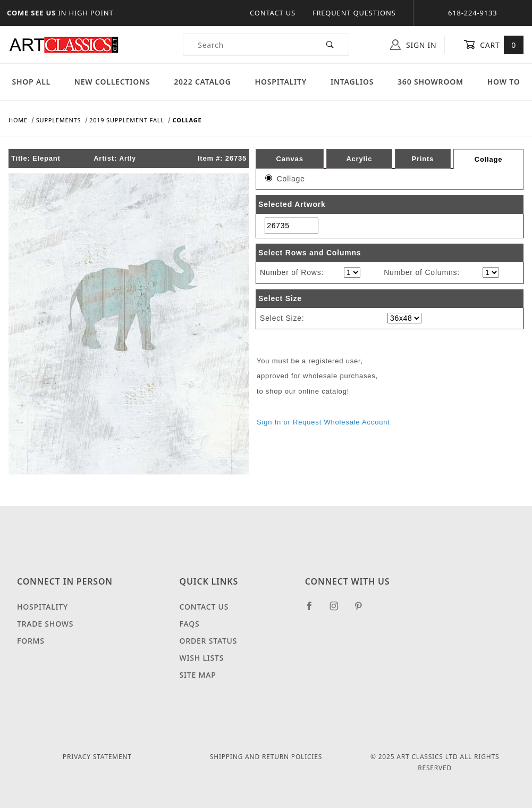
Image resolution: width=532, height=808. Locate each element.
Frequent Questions (354, 13)
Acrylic (359, 159)
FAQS (190, 624)
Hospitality (281, 82)
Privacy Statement (97, 757)
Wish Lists (202, 658)
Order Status (209, 641)
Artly (127, 159)
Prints (423, 159)
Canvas (290, 159)
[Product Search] (248, 45)
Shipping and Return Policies (266, 757)
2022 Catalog (202, 82)
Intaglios (352, 82)
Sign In (413, 45)
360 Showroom (430, 82)
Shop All (31, 82)
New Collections (112, 82)
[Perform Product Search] (330, 45)
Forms (31, 641)
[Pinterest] (363, 610)
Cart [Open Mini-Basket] (493, 45)
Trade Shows (45, 624)
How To (504, 82)
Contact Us (273, 13)
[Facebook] (314, 610)
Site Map (198, 675)
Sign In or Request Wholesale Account (323, 422)
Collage (489, 159)
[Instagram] (339, 610)
